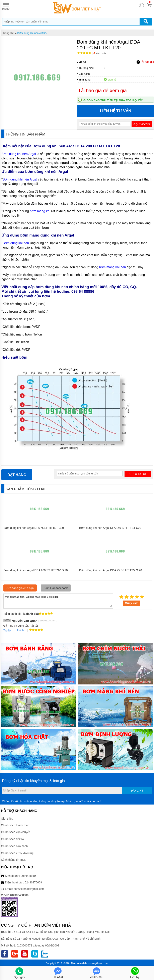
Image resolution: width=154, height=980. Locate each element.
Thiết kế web (78, 963)
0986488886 (29, 876)
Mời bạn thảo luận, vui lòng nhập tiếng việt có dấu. (58, 601)
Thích (19, 630)
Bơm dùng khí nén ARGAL (33, 33)
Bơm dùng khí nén (16, 243)
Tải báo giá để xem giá (102, 90)
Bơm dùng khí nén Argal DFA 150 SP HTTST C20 (110, 528)
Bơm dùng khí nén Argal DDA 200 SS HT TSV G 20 (36, 570)
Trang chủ (9, 33)
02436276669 (33, 882)
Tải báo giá (145, 62)
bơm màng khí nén (112, 267)
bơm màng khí (40, 211)
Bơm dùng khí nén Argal (19, 154)
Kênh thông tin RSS (13, 860)
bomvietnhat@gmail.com (29, 889)
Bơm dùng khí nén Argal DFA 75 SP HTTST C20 (34, 528)
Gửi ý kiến (132, 603)
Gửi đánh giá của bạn (20, 588)
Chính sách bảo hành (14, 846)
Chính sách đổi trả (12, 839)
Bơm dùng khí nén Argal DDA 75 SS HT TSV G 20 (111, 570)
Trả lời (7, 630)
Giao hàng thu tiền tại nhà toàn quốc (113, 100)
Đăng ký (137, 791)
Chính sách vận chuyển (16, 832)
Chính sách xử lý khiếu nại (18, 853)
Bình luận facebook (56, 588)
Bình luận (100, 54)
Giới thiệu (7, 819)
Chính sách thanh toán (15, 825)
